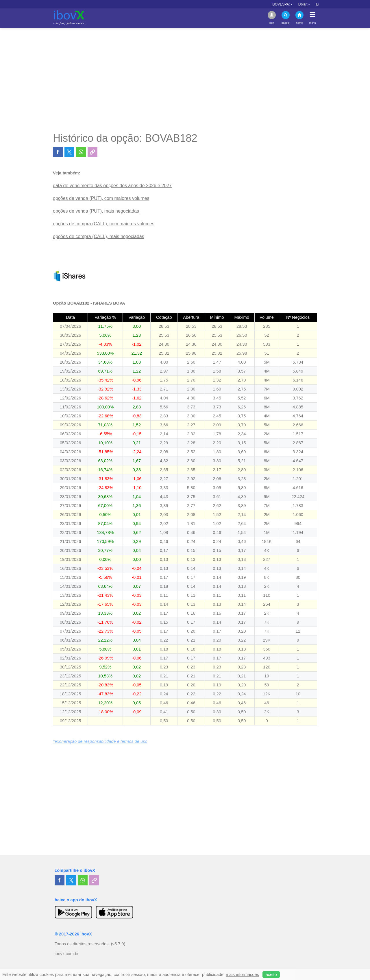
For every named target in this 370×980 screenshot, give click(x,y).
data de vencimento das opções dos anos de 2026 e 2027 (112, 186)
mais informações (242, 975)
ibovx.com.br (67, 954)
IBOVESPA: (297, 4)
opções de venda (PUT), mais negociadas (96, 211)
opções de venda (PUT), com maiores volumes (101, 198)
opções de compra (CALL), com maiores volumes (104, 224)
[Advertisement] (185, 80)
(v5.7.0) (118, 944)
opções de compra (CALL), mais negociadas (99, 236)
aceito (271, 975)
